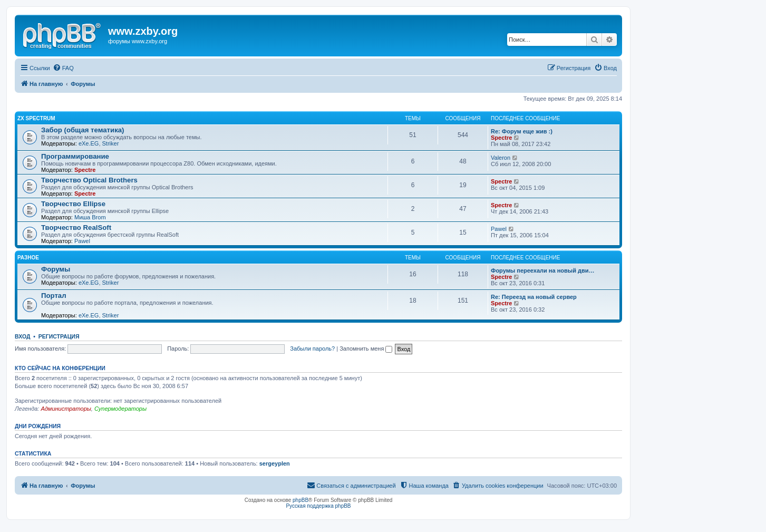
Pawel (82, 241)
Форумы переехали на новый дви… (543, 270)
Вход (22, 336)
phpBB (300, 500)
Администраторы (66, 409)
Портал (54, 296)
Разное (28, 258)
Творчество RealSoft (76, 228)
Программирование (75, 156)
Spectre (501, 138)
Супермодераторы (120, 409)
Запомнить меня (366, 349)
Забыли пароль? (312, 349)
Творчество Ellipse (73, 204)
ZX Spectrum (36, 118)
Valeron (501, 158)
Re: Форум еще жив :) (522, 131)
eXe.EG (89, 143)
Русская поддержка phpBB (318, 506)
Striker (111, 143)
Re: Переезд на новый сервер (534, 297)
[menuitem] (63, 68)
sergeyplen (275, 463)
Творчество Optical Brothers (89, 180)
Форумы (56, 269)
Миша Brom (90, 217)
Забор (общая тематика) (83, 130)
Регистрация (59, 336)
